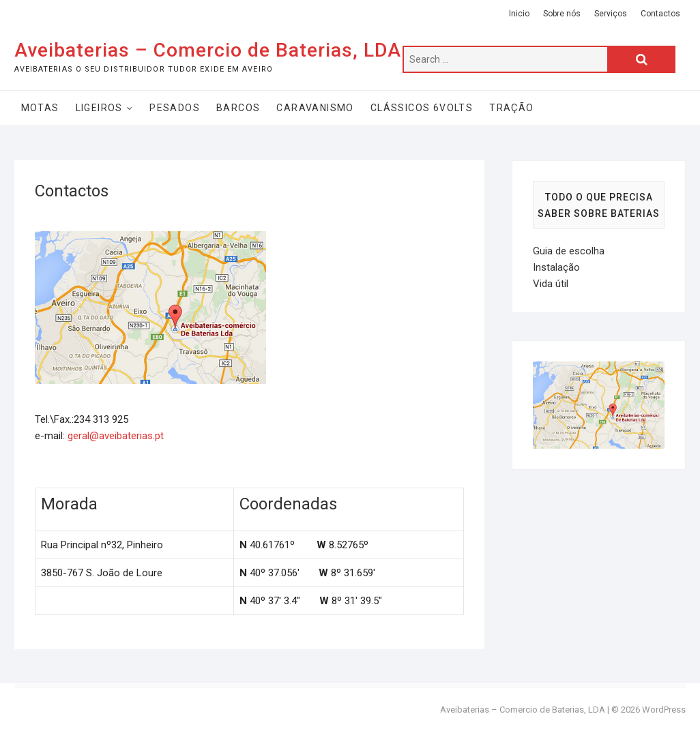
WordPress (664, 710)
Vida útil (551, 284)
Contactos (660, 14)
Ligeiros (99, 108)
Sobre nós (562, 14)
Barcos (238, 108)
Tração (511, 108)
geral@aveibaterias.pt (116, 436)
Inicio (519, 14)
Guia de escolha (569, 251)
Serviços (611, 14)
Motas (40, 108)
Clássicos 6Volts (422, 108)
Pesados (175, 108)
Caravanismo (315, 108)
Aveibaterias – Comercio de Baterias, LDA (208, 50)
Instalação (556, 267)
